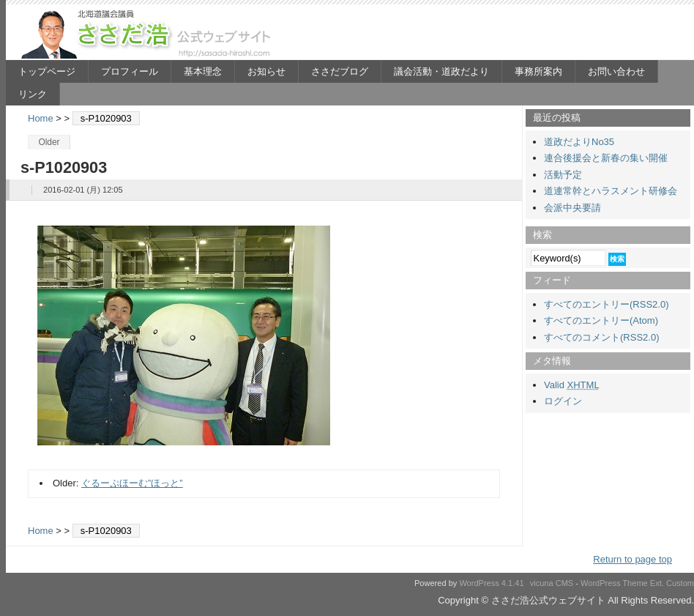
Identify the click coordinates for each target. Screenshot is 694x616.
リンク (33, 94)
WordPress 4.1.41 (491, 583)
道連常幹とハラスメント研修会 (611, 191)
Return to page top (633, 559)
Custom (680, 583)
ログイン (563, 401)
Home (41, 118)
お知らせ (266, 71)
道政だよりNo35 (579, 142)
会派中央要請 (572, 208)
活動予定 (563, 175)
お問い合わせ (616, 71)
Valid (572, 385)
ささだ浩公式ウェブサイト (149, 34)
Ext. (657, 583)
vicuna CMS (552, 583)
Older (49, 142)
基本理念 (203, 71)
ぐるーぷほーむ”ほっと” (132, 483)
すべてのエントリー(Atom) (601, 320)
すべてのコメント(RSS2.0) (601, 337)
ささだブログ (340, 71)
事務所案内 (538, 71)
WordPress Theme (614, 583)
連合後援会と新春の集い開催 (606, 158)
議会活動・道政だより (441, 71)
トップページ (47, 71)
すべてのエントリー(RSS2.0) (606, 304)
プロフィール (130, 71)
